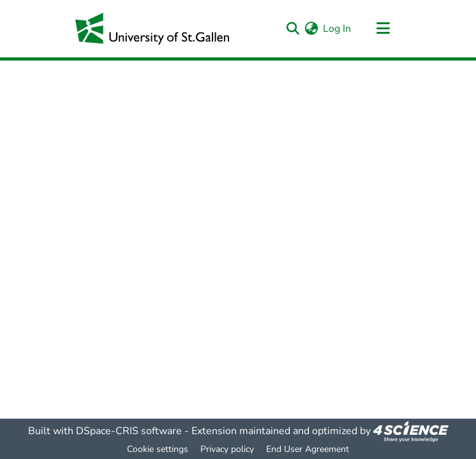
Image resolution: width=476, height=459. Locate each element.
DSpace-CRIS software (129, 431)
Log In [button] (338, 29)
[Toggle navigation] (383, 29)
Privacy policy (227, 449)
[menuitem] (311, 29)
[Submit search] (293, 29)
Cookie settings (158, 449)
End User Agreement (308, 449)
